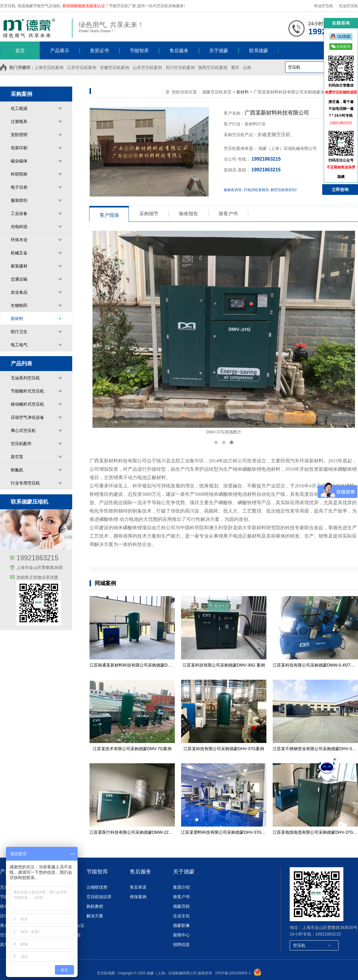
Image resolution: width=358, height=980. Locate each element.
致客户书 (181, 897)
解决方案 (95, 916)
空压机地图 (106, 973)
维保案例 (138, 897)
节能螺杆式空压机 (27, 391)
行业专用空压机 (25, 483)
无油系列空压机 (25, 378)
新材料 (17, 319)
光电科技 (19, 227)
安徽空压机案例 (115, 67)
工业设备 (19, 213)
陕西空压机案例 (213, 67)
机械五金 (19, 253)
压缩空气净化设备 (27, 417)
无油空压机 (348, 6)
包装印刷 (19, 148)
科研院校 (19, 174)
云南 (247, 67)
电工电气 (19, 345)
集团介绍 (181, 887)
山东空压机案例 (147, 67)
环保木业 (19, 240)
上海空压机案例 (49, 67)
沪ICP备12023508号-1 (233, 973)
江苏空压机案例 (82, 67)
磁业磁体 (19, 161)
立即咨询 (340, 190)
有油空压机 (324, 6)
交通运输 (19, 279)
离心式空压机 (23, 430)
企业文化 (181, 916)
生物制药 (19, 305)
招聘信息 (181, 944)
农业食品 (19, 292)
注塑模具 (19, 121)
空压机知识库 (99, 897)
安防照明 (19, 135)
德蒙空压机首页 (217, 92)
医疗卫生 (19, 332)
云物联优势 (97, 887)
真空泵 (17, 457)
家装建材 (19, 266)
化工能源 (19, 108)
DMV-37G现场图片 (224, 333)
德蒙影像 (181, 925)
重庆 (235, 67)
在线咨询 (341, 46)
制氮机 (17, 470)
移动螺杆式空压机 (27, 404)
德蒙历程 (181, 906)
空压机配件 (21, 444)
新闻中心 (181, 935)
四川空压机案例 (180, 67)
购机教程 (95, 906)
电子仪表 (19, 187)
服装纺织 (19, 200)
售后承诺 (138, 887)
